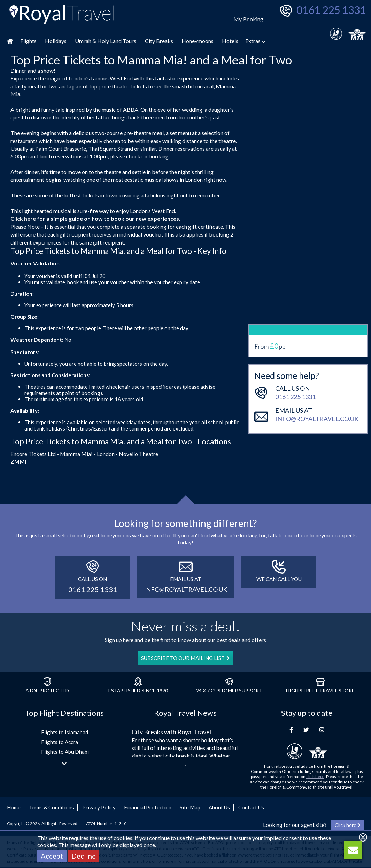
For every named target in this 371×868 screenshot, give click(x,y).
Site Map (190, 807)
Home (14, 807)
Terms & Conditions (51, 807)
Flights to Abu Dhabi (65, 752)
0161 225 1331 (331, 10)
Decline (84, 856)
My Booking (248, 19)
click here (315, 777)
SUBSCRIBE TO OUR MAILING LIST (185, 658)
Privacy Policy (99, 807)
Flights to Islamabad (65, 732)
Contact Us (251, 807)
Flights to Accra (60, 742)
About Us (219, 807)
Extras (255, 41)
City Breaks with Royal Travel (171, 732)
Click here (23, 219)
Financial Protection (148, 807)
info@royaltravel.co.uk (317, 383)
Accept (52, 856)
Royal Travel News (185, 713)
